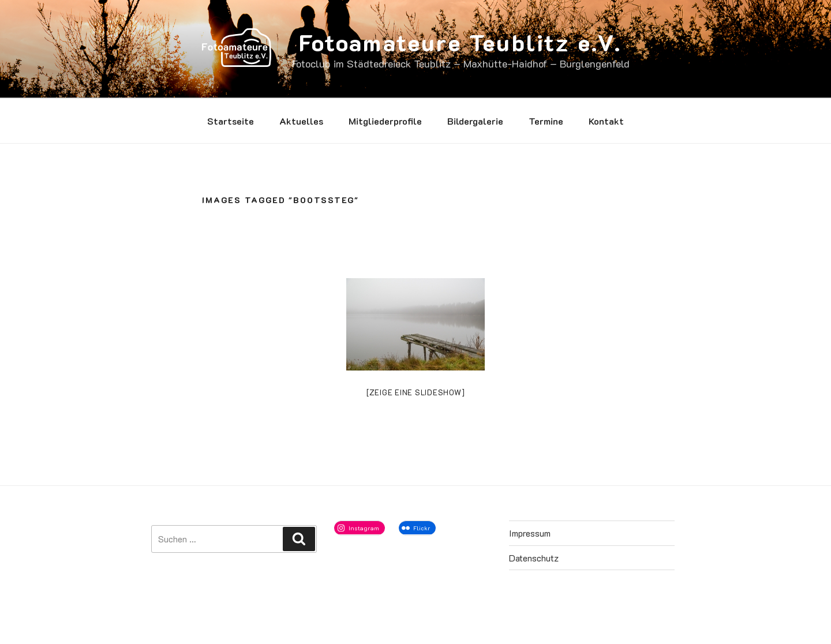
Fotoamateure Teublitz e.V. (460, 42)
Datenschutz (534, 558)
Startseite (231, 121)
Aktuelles (301, 121)
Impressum (530, 533)
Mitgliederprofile (385, 121)
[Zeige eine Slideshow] (416, 392)
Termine (546, 121)
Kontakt (606, 121)
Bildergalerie (475, 121)
